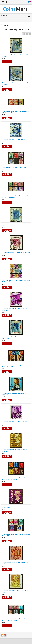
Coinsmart (4, 641)
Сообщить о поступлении (7, 62)
